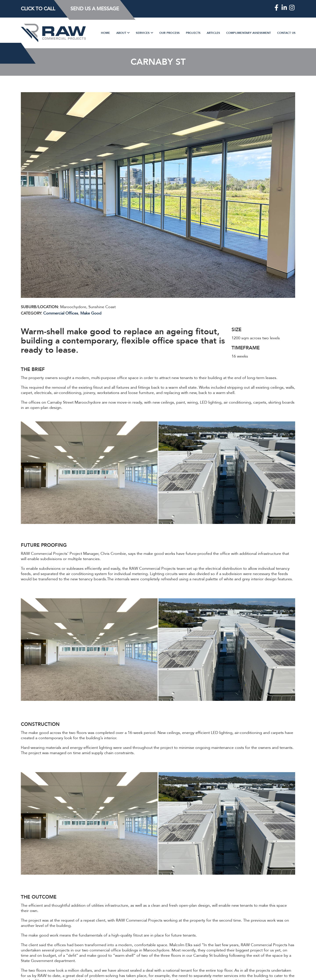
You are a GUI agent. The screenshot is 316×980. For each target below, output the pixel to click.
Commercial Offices (61, 313)
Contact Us (286, 33)
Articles (213, 33)
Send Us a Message (95, 9)
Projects (193, 33)
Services (143, 33)
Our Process (170, 33)
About (122, 33)
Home (106, 33)
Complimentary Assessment (249, 33)
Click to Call (38, 9)
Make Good (91, 313)
